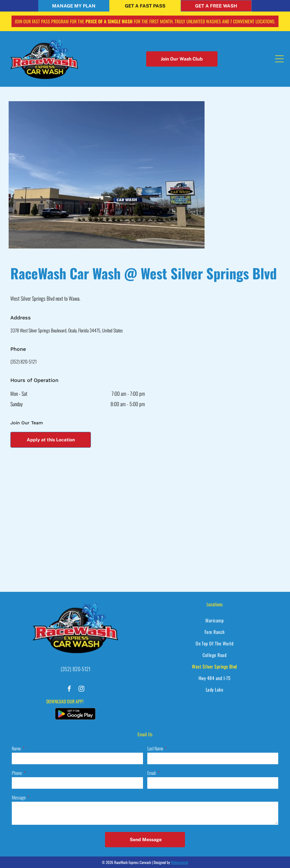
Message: (19, 797)
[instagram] (81, 689)
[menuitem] (214, 620)
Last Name (155, 748)
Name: (17, 748)
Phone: (17, 773)
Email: (152, 773)
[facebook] (69, 689)
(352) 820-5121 (24, 361)
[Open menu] (279, 59)
